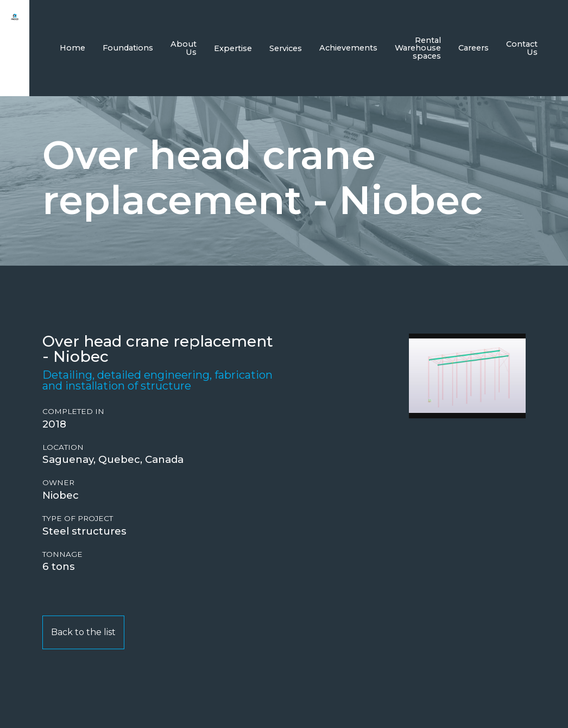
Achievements (348, 48)
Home (72, 48)
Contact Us (522, 48)
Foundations (128, 48)
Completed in (73, 412)
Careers (474, 48)
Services (286, 48)
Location (63, 447)
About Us (184, 48)
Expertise (233, 48)
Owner (58, 483)
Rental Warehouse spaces (418, 48)
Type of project (78, 519)
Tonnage (62, 554)
